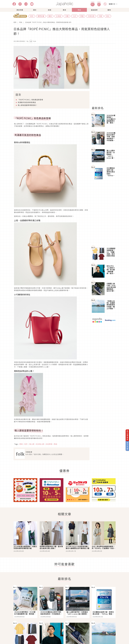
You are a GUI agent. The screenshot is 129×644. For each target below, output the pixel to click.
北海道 (59, 16)
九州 (74, 16)
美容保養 (20, 10)
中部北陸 (91, 16)
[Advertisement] (105, 75)
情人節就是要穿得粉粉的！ (28, 105)
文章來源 (29, 452)
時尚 (79, 10)
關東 (50, 16)
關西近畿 (41, 16)
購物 (109, 10)
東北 (108, 16)
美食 (64, 10)
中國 (100, 16)
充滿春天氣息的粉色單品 (27, 102)
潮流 (35, 10)
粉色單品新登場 (30, 100)
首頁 (15, 22)
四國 (82, 16)
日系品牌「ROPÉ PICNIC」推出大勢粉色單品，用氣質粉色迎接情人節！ (49, 22)
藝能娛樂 (94, 10)
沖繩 (67, 16)
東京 (32, 16)
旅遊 (50, 10)
